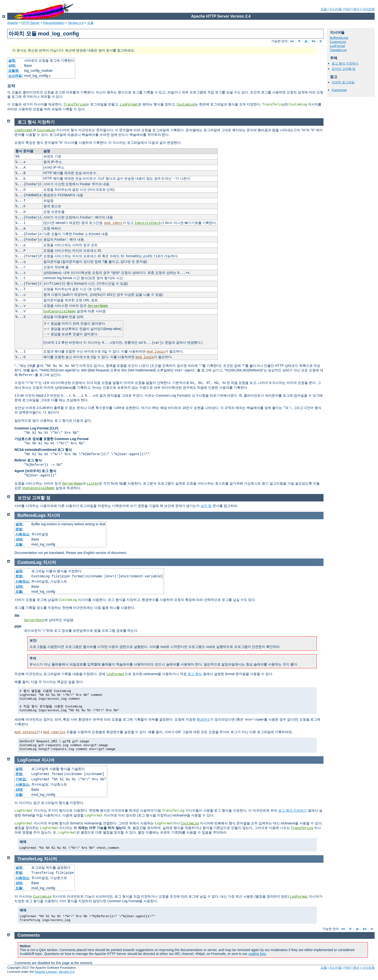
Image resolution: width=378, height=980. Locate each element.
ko (314, 41)
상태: (12, 66)
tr (321, 41)
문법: (19, 529)
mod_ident (113, 223)
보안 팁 (206, 506)
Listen (93, 484)
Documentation (54, 23)
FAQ (348, 9)
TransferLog (74, 105)
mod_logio (156, 352)
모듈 (324, 9)
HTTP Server (31, 23)
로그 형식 (195, 674)
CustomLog (186, 105)
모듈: (19, 544)
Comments (339, 90)
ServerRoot (34, 620)
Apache (13, 23)
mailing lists (257, 954)
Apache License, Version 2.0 (54, 972)
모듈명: (14, 71)
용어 (356, 9)
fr (300, 41)
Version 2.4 (76, 23)
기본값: (21, 779)
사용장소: (23, 534)
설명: (12, 60)
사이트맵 (368, 9)
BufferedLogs (339, 38)
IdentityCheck (148, 223)
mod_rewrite (54, 732)
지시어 (54, 515)
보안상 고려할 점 (344, 69)
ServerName (98, 306)
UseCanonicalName (60, 311)
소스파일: (16, 76)
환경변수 (203, 719)
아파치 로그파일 (343, 82)
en (292, 41)
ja (306, 41)
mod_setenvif (27, 732)
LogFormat (129, 105)
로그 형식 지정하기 (345, 63)
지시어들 (336, 9)
